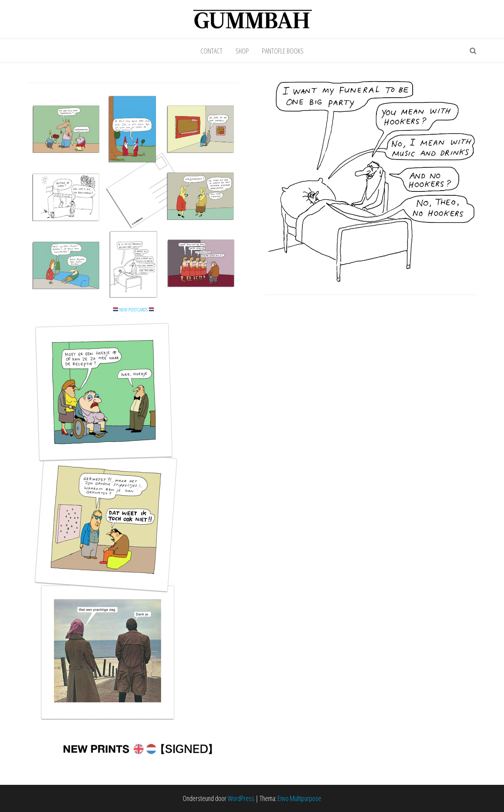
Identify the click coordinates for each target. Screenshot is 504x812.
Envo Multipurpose (299, 798)
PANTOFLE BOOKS (283, 51)
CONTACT (211, 51)
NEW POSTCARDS (133, 310)
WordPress (241, 798)
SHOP (242, 51)
